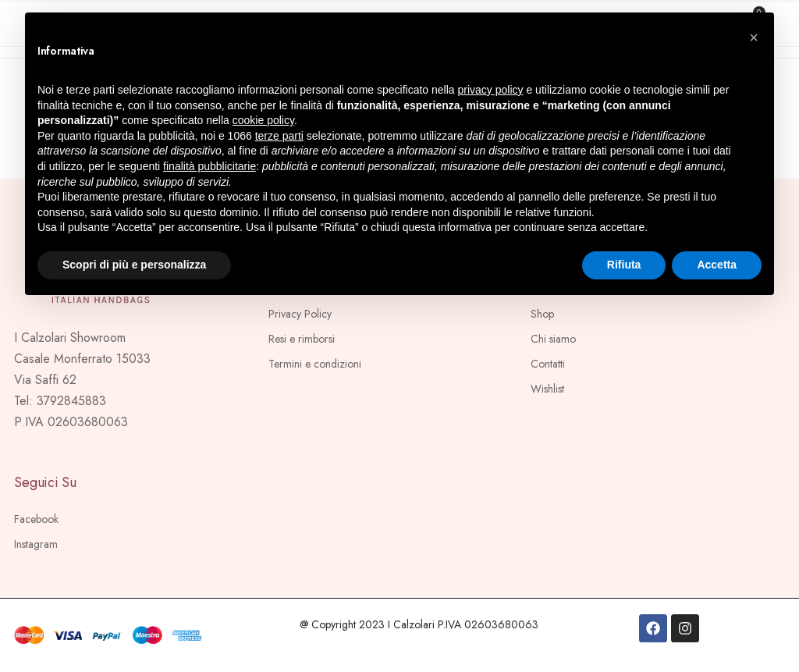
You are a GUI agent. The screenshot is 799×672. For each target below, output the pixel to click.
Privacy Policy (300, 314)
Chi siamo (553, 339)
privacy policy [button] (491, 90)
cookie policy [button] (263, 120)
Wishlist (547, 389)
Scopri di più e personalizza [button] (134, 265)
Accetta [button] (717, 265)
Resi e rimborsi (302, 339)
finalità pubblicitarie (210, 166)
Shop (542, 314)
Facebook (36, 519)
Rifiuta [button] (624, 265)
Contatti (548, 364)
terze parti (279, 136)
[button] (754, 37)
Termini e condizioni (315, 364)
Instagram (36, 544)
